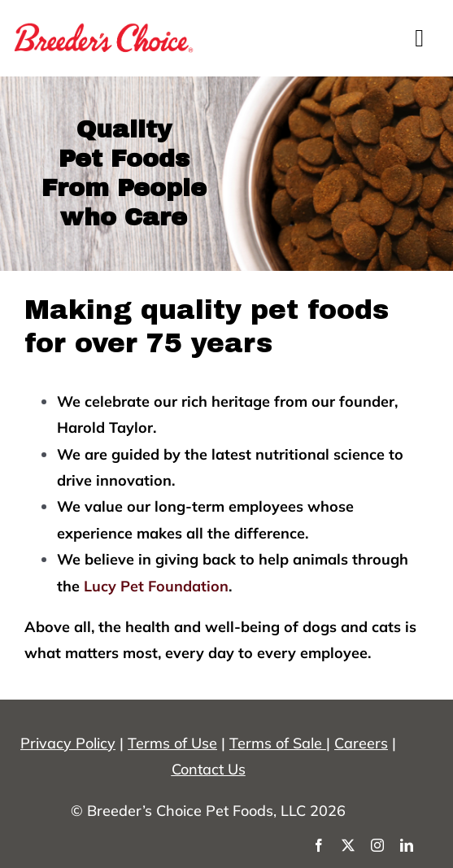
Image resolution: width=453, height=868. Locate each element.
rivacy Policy (73, 743)
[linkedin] (407, 845)
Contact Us (209, 769)
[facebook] (319, 845)
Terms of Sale (276, 743)
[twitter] (348, 845)
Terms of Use (172, 743)
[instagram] (377, 845)
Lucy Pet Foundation (156, 586)
